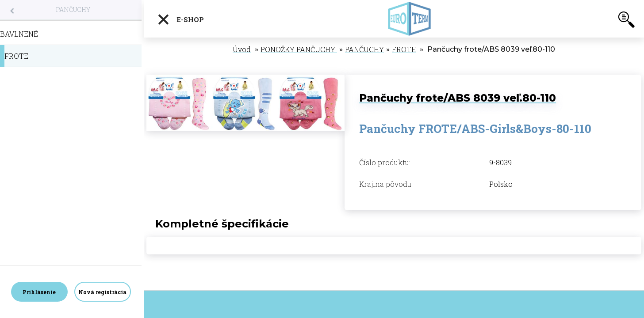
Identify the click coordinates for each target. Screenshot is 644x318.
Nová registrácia (102, 292)
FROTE (404, 49)
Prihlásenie (39, 292)
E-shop (180, 19)
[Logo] (409, 19)
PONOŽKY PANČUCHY (299, 49)
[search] (626, 21)
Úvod (242, 49)
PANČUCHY (73, 9)
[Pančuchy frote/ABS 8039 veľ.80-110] (245, 79)
